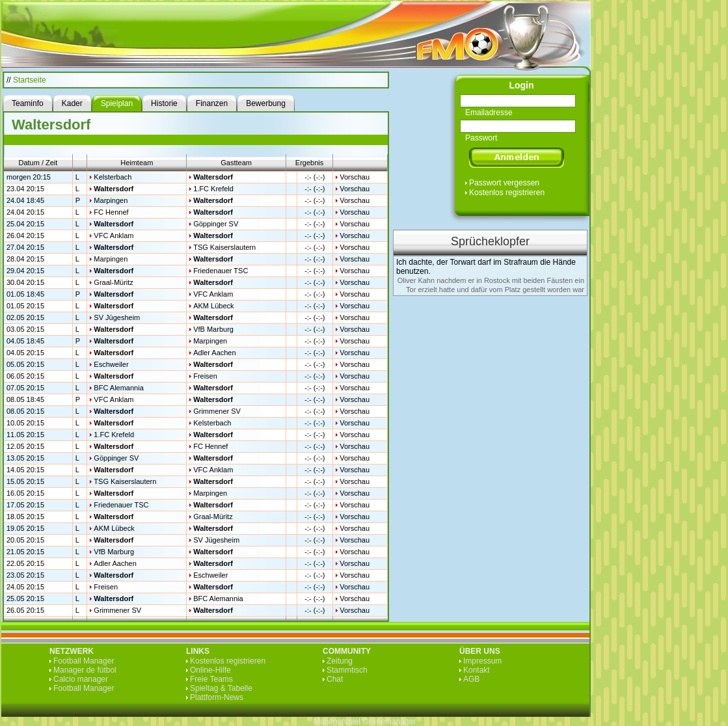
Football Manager (84, 661)
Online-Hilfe (210, 670)
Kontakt (477, 670)
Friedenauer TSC (221, 271)
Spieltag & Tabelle (221, 688)
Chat (335, 679)
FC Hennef (111, 212)
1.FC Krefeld (213, 189)
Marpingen (111, 200)
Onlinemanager (389, 721)
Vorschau (355, 177)
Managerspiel (337, 721)
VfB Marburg (213, 329)
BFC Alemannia (118, 388)
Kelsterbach (113, 177)
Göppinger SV (216, 224)
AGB (471, 679)
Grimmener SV (217, 411)
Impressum (482, 661)
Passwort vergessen (504, 183)
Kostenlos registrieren (507, 193)
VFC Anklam (114, 235)
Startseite (30, 80)
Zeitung (340, 661)
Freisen (205, 376)
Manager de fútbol (85, 670)
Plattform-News (217, 697)
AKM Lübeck (213, 306)
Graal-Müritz (114, 282)
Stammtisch (347, 670)
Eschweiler (111, 364)
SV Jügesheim (117, 317)
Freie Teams (211, 679)
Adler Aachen (214, 353)
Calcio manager (81, 679)
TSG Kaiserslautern (224, 247)
